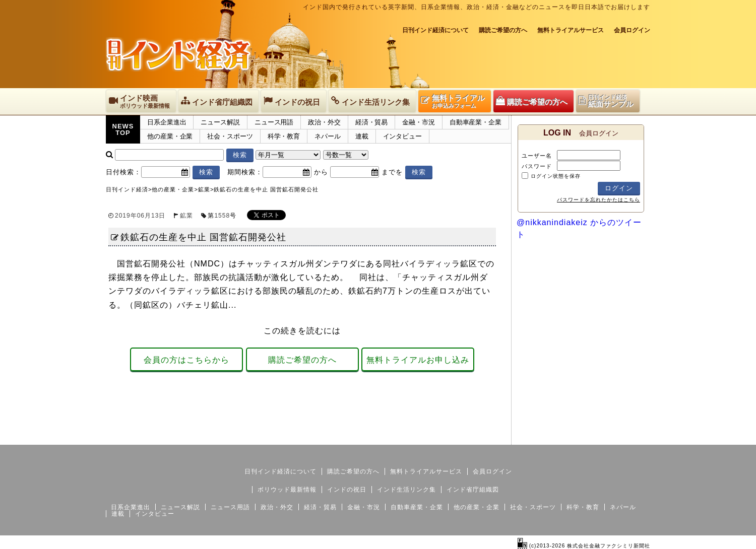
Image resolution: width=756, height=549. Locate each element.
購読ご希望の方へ (503, 30)
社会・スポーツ (230, 136)
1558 (222, 216)
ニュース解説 (220, 122)
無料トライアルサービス (571, 30)
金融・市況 (419, 122)
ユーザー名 (537, 156)
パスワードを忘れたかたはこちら (598, 200)
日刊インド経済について (435, 30)
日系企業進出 (167, 122)
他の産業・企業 (170, 136)
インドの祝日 (347, 490)
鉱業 (186, 216)
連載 (362, 136)
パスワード (537, 166)
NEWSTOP (123, 129)
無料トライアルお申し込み (418, 360)
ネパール (328, 136)
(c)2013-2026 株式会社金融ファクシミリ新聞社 (584, 546)
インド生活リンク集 (406, 490)
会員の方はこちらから (186, 360)
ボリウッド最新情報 (287, 490)
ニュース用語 (274, 122)
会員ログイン (632, 30)
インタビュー (402, 136)
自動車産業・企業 (476, 122)
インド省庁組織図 (473, 490)
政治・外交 (324, 122)
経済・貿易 (372, 122)
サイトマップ (574, 437)
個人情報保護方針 (626, 437)
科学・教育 (284, 136)
